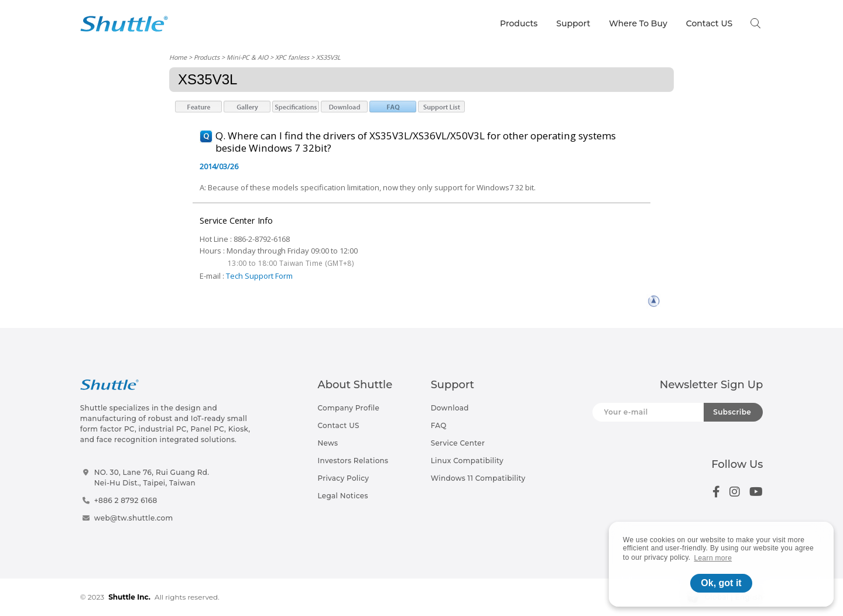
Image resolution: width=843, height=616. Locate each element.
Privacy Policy (343, 478)
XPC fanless (292, 57)
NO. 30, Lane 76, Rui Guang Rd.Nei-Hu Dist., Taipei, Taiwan (152, 478)
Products (519, 23)
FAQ (439, 425)
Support (573, 23)
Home (178, 57)
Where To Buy (638, 23)
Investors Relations (353, 461)
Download (450, 408)
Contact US (709, 23)
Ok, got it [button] (721, 583)
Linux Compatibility (467, 461)
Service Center (458, 443)
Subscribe (732, 412)
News (328, 443)
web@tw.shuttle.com (134, 518)
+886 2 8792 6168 (126, 500)
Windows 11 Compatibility (478, 478)
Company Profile (348, 408)
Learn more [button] (713, 558)
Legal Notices (342, 496)
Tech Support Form (259, 276)
